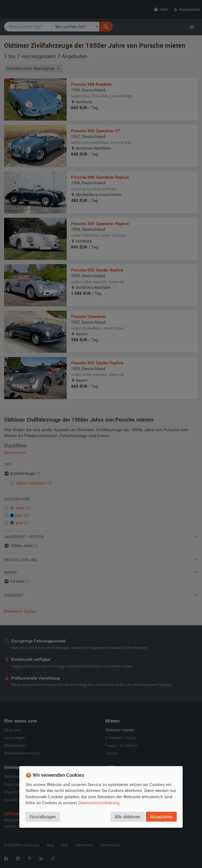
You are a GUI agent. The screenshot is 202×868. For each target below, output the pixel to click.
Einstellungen (43, 817)
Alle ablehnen (128, 817)
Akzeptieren (161, 817)
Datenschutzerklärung (99, 803)
